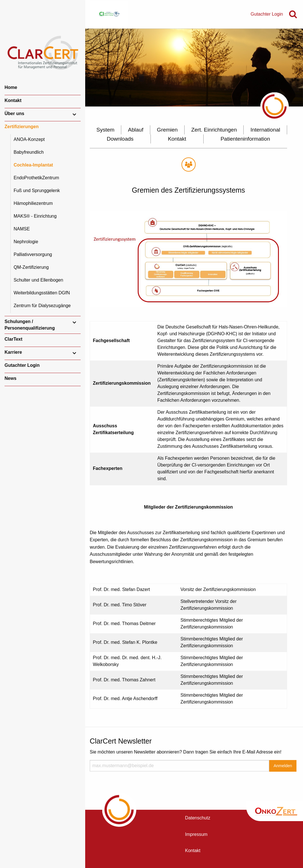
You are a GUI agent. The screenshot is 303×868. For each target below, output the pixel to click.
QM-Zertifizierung (31, 267)
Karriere (13, 352)
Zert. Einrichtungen (214, 130)
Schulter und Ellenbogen (38, 280)
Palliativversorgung (33, 254)
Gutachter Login (22, 365)
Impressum (196, 834)
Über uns (14, 114)
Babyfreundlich (29, 152)
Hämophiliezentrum (33, 203)
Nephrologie (26, 242)
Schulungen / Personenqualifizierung (30, 325)
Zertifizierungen (22, 127)
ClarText (13, 339)
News (11, 378)
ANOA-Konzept (29, 139)
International (265, 130)
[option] (194, 67)
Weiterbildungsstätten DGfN (42, 293)
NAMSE (22, 229)
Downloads (120, 139)
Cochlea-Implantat (33, 165)
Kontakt (13, 100)
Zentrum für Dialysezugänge (42, 306)
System (105, 130)
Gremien (167, 130)
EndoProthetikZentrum (36, 178)
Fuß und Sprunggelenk (37, 191)
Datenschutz (198, 818)
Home (11, 87)
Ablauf (136, 130)
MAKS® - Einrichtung (35, 216)
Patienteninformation (245, 139)
